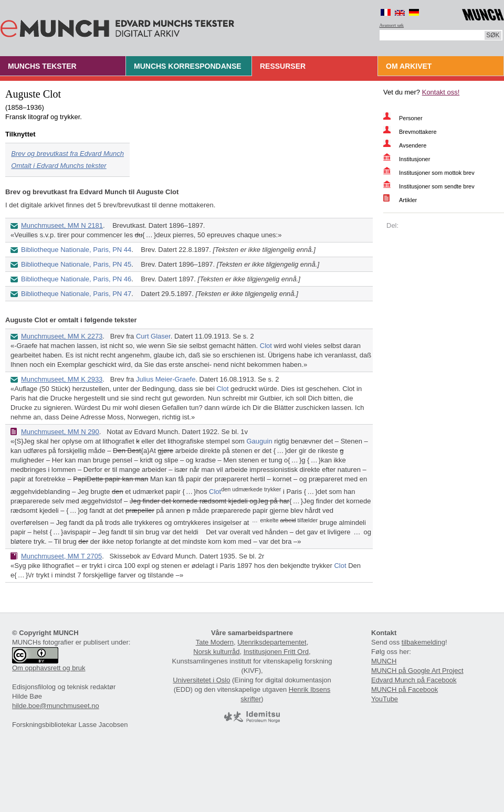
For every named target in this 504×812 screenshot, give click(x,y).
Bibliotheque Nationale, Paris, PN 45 (76, 264)
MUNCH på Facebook (405, 689)
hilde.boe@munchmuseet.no (56, 706)
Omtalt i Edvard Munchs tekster (59, 166)
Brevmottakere (418, 132)
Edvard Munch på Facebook (414, 680)
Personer (411, 118)
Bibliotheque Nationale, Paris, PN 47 (76, 294)
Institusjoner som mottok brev (437, 173)
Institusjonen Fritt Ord (276, 652)
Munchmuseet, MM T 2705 (61, 556)
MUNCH (384, 661)
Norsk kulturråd (216, 652)
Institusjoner (414, 159)
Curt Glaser (153, 336)
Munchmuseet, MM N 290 (60, 432)
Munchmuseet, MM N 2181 (62, 225)
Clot (266, 346)
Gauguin (259, 441)
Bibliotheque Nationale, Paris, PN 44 (76, 250)
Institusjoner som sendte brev (437, 186)
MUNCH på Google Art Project (417, 671)
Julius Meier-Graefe (166, 379)
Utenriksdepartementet (272, 642)
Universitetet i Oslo (201, 680)
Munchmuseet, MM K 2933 (62, 379)
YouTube (385, 699)
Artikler (408, 200)
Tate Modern (215, 642)
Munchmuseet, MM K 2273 (62, 336)
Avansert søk (392, 25)
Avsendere (413, 145)
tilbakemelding (423, 642)
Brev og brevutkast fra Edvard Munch (67, 154)
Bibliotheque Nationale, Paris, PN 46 (76, 279)
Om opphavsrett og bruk (49, 668)
